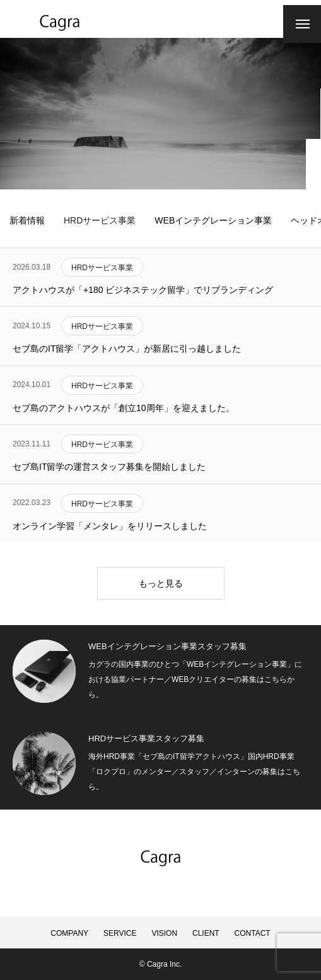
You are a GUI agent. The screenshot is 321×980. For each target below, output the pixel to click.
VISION (164, 933)
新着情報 (27, 220)
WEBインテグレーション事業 (213, 220)
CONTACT (253, 933)
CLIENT (206, 933)
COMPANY (69, 933)
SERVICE (120, 933)
